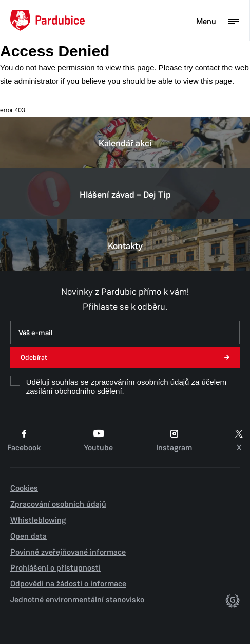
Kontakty (125, 245)
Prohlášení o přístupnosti (55, 568)
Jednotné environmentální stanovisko (77, 600)
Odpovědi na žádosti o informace (68, 584)
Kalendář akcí (125, 142)
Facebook (24, 441)
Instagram (174, 441)
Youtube (98, 441)
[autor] (233, 602)
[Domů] (47, 21)
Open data (28, 536)
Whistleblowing (38, 520)
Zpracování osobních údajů (58, 504)
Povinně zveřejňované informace (68, 552)
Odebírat (34, 358)
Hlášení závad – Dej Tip (125, 194)
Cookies (24, 488)
